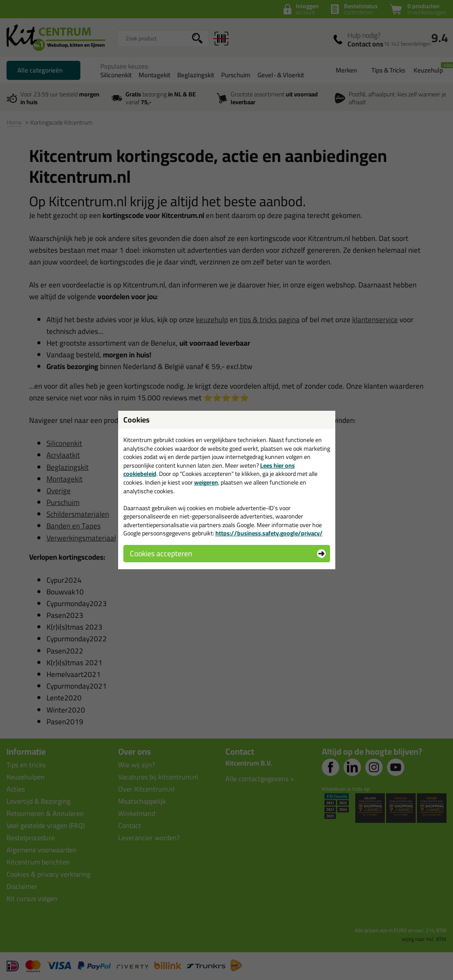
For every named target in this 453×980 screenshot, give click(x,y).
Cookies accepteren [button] (161, 553)
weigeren (206, 482)
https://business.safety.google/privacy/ (269, 533)
